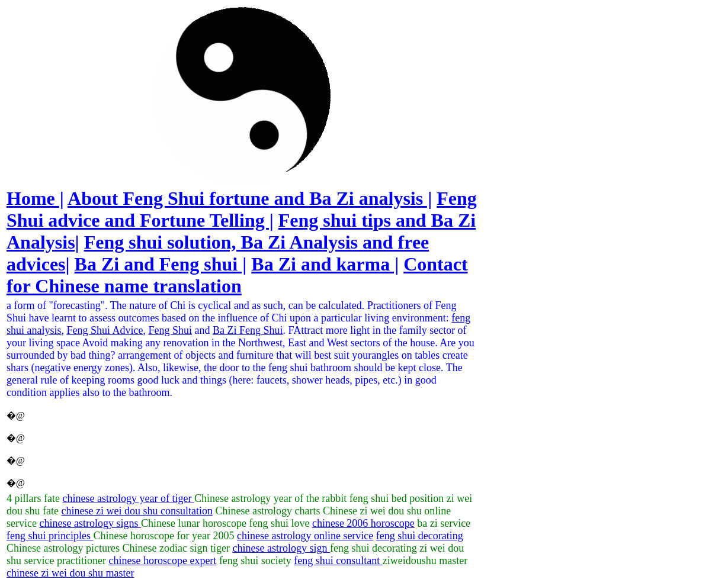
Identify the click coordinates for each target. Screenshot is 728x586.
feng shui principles (50, 536)
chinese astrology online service (305, 536)
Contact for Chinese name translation (237, 275)
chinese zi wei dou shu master (70, 573)
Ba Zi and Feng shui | (161, 264)
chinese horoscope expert (162, 561)
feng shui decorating (420, 536)
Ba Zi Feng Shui (248, 330)
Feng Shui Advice (105, 330)
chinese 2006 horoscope (363, 523)
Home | (35, 198)
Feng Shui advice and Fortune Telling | (242, 209)
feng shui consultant (338, 561)
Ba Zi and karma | (325, 264)
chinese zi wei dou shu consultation (137, 511)
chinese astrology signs (90, 523)
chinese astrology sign (281, 548)
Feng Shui (171, 330)
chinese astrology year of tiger (128, 498)
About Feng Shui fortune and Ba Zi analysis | (250, 198)
